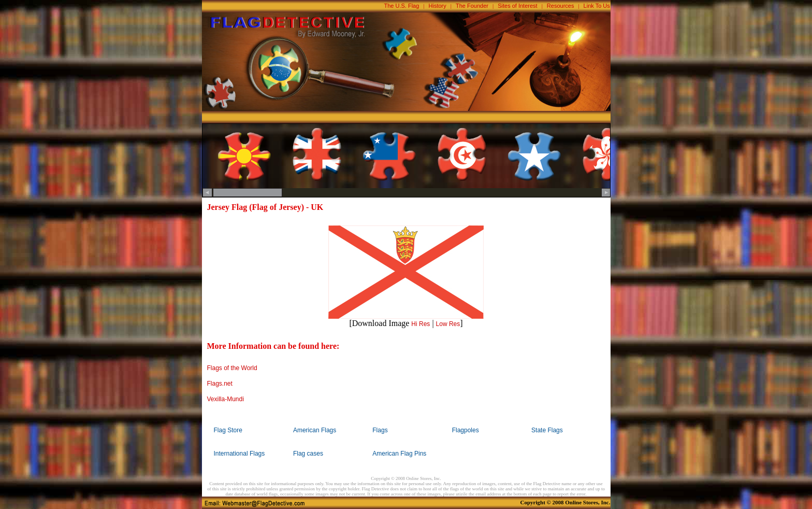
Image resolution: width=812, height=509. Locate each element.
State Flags (547, 430)
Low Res (448, 324)
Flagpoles (466, 430)
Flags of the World (232, 368)
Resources (561, 6)
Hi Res (421, 324)
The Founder (472, 6)
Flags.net (220, 384)
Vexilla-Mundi (226, 399)
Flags (380, 430)
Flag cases (308, 454)
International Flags (240, 454)
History (438, 6)
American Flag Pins (399, 454)
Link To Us (597, 6)
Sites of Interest (517, 6)
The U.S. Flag (402, 6)
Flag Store (228, 430)
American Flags (315, 430)
